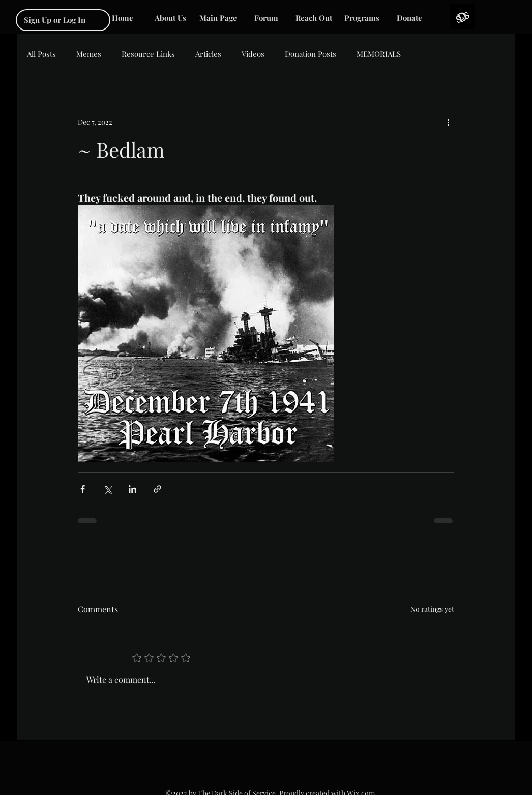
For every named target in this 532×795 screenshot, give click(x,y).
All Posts (41, 54)
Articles (208, 54)
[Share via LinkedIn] (132, 489)
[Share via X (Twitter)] (108, 489)
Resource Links (148, 54)
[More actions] (448, 122)
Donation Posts (311, 54)
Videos (253, 54)
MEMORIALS (379, 54)
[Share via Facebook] (83, 489)
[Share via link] (157, 489)
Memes (89, 54)
